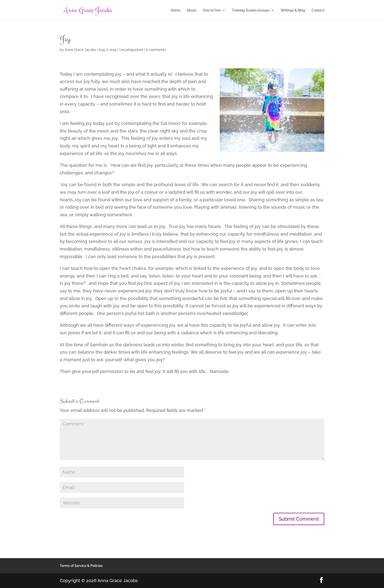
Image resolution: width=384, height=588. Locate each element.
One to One (212, 10)
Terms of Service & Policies (81, 566)
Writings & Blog (293, 10)
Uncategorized (131, 50)
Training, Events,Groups (251, 10)
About (192, 10)
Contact (318, 10)
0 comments (156, 50)
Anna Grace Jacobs (80, 50)
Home (175, 10)
